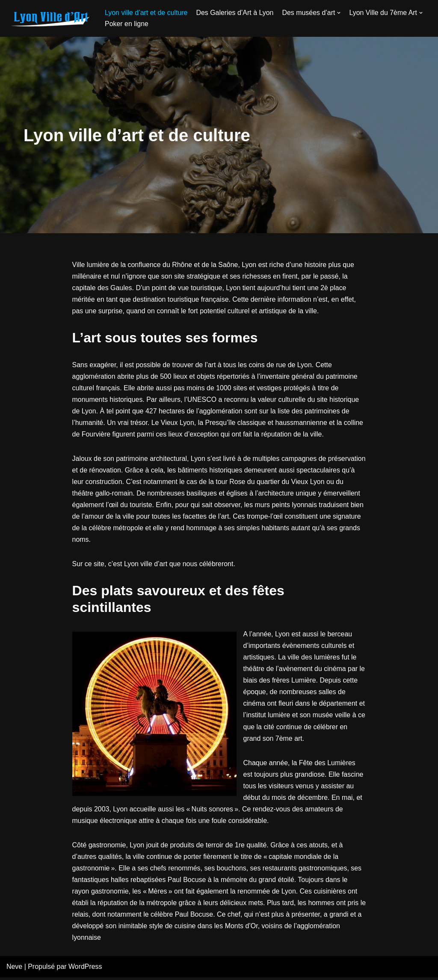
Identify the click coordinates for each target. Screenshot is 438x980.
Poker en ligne (127, 24)
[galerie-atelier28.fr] (49, 18)
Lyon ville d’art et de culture (146, 13)
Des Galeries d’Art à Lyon (235, 13)
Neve (14, 970)
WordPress (86, 970)
